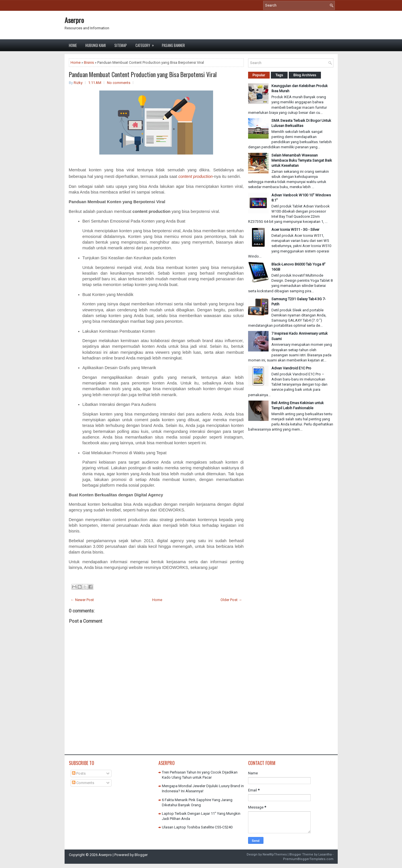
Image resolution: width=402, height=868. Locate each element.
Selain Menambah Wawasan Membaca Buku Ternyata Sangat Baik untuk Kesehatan (302, 160)
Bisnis (89, 62)
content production (196, 176)
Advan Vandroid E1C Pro (291, 368)
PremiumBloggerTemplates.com (308, 859)
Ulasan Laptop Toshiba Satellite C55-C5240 (197, 827)
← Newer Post (82, 600)
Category (147, 44)
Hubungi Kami (96, 45)
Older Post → (231, 600)
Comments (83, 783)
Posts (79, 773)
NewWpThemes (275, 854)
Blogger (141, 855)
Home (73, 45)
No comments (119, 83)
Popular (259, 75)
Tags (279, 75)
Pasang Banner (173, 45)
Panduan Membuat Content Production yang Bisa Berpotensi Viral (143, 74)
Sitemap (121, 45)
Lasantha (325, 854)
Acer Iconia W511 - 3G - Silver (295, 230)
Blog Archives (305, 75)
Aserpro (74, 20)
